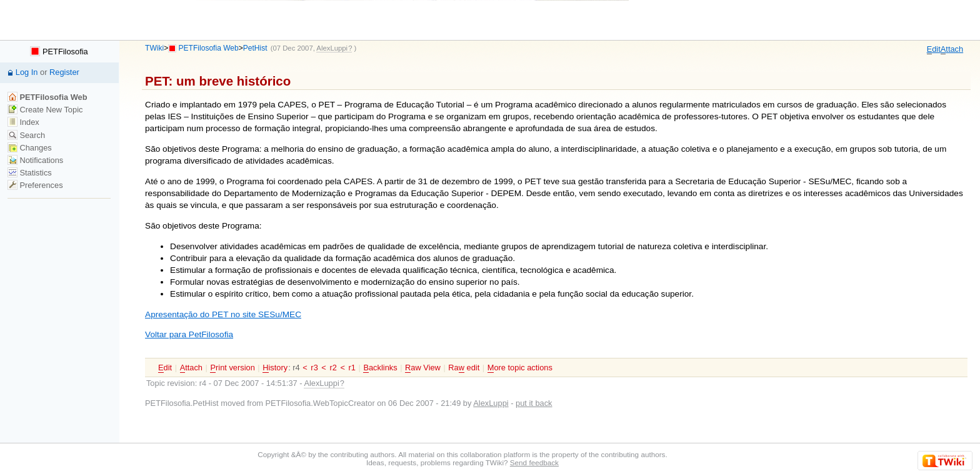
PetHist (255, 48)
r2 (333, 368)
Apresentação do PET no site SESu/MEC (223, 314)
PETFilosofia (59, 52)
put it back (534, 403)
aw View (423, 368)
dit (934, 49)
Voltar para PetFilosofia (189, 334)
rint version (232, 368)
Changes (30, 148)
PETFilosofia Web (209, 48)
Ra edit (464, 368)
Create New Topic (45, 110)
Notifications (35, 160)
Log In (27, 72)
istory (275, 368)
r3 (314, 368)
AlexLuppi (491, 403)
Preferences (35, 185)
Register (64, 72)
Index (23, 122)
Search (26, 135)
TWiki (154, 48)
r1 (352, 368)
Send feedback (534, 462)
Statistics (30, 173)
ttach (952, 49)
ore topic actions (520, 368)
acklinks (380, 368)
